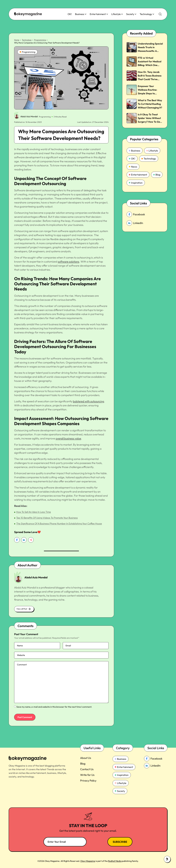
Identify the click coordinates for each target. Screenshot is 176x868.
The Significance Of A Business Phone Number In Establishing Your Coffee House (59, 524)
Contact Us (87, 769)
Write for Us (87, 775)
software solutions (68, 262)
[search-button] (160, 14)
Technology (147, 14)
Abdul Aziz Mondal (29, 116)
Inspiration (136, 183)
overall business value (68, 438)
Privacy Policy (88, 781)
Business (81, 14)
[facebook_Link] (156, 759)
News (133, 167)
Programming (40, 40)
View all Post (24, 609)
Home (17, 40)
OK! (70, 14)
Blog (157, 175)
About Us (86, 758)
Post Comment (25, 717)
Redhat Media (115, 861)
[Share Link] (17, 540)
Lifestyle (117, 14)
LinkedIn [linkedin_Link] (135, 223)
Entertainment (99, 14)
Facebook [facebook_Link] (136, 214)
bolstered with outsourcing (88, 401)
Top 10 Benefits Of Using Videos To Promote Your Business (47, 518)
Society (131, 14)
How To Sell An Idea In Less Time (34, 512)
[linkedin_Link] (156, 766)
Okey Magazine (88, 861)
